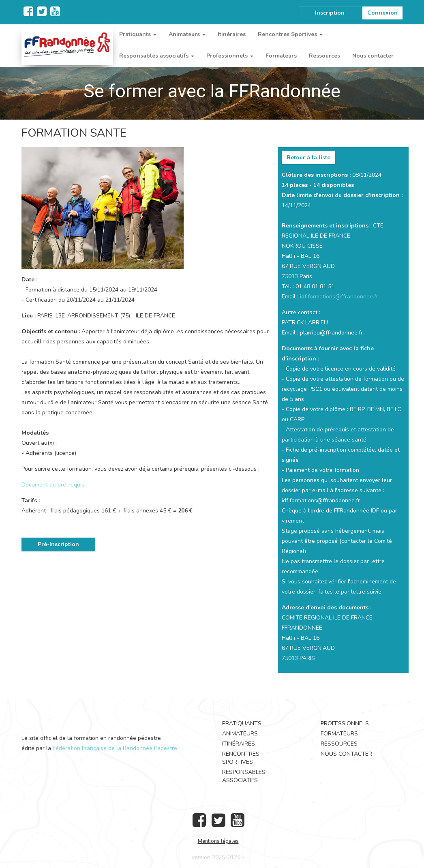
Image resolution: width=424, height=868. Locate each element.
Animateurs (240, 734)
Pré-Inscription (58, 544)
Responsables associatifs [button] (157, 56)
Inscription (330, 13)
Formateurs (281, 56)
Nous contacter (373, 56)
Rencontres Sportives (241, 758)
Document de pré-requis (53, 485)
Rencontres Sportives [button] (290, 34)
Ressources (324, 56)
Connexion (382, 13)
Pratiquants (242, 723)
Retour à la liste (308, 158)
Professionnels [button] (230, 56)
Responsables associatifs (244, 776)
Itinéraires (232, 34)
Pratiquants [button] (138, 34)
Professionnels (345, 723)
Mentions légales (218, 841)
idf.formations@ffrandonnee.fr (339, 297)
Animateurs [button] (187, 34)
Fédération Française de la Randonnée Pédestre (115, 748)
